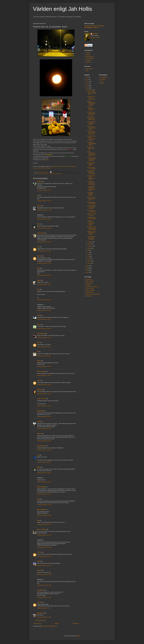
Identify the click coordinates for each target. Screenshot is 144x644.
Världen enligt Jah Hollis (63, 9)
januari (89, 263)
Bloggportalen (104, 77)
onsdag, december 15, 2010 (44, 617)
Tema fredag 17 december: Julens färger (91, 172)
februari (89, 261)
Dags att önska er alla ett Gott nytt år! (92, 93)
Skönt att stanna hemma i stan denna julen (91, 133)
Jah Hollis (95, 34)
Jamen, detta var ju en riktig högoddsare (91, 238)
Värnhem (48, 168)
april (89, 257)
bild (39, 174)
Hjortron (39, 256)
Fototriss (67, 166)
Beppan (39, 280)
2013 (88, 82)
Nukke (39, 467)
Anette (39, 421)
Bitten (39, 224)
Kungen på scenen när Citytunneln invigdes (91, 223)
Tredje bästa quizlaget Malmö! (90, 194)
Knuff (102, 81)
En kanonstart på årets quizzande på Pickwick (91, 138)
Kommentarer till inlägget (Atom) (49, 626)
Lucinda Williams (90, 58)
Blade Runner (89, 69)
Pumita (39, 315)
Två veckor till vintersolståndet (92, 211)
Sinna (39, 268)
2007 (88, 270)
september (90, 246)
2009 (88, 266)
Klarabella (88, 285)
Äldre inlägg (76, 623)
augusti (89, 248)
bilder (41, 174)
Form (34, 168)
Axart (39, 289)
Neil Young (88, 60)
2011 (88, 86)
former (44, 174)
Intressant (103, 79)
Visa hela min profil (95, 38)
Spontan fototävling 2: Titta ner (91, 109)
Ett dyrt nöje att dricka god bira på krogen (91, 114)
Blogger (78, 636)
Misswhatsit (40, 411)
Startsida (57, 623)
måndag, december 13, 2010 (44, 505)
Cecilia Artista (41, 233)
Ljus (37, 168)
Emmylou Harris (90, 56)
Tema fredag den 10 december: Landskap (91, 207)
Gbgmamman (41, 613)
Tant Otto (39, 570)
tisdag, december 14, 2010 (44, 608)
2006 (88, 272)
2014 (88, 80)
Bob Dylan (88, 53)
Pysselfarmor (41, 590)
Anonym (39, 602)
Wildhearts (40, 390)
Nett (38, 520)
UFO (40, 168)
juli (88, 250)
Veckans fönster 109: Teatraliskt (92, 218)
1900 (87, 71)
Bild (52, 166)
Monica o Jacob (41, 371)
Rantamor (40, 181)
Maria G (39, 361)
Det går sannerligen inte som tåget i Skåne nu (92, 154)
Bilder (55, 166)
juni (88, 252)
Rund (71, 166)
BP (38, 352)
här (48, 160)
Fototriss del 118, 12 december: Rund (91, 199)
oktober (89, 244)
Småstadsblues (90, 292)
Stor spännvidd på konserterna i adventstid (92, 159)
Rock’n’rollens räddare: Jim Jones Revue (91, 183)
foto (47, 174)
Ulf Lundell (88, 296)
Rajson (39, 324)
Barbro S (39, 434)
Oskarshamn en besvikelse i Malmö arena (91, 118)
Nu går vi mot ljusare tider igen (91, 148)
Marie (39, 343)
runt (61, 174)
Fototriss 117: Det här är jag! (92, 214)
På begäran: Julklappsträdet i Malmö (92, 144)
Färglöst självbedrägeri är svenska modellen (91, 103)
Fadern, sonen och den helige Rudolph (91, 128)
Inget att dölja (89, 283)
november (90, 242)
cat (38, 195)
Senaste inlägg (37, 623)
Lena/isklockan (41, 333)
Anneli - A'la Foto (42, 399)
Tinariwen (88, 62)
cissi (38, 247)
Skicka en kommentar (41, 620)
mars (89, 259)
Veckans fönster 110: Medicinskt (92, 203)
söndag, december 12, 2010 (44, 190)
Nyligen (102, 83)
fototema (50, 174)
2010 (88, 88)
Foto (58, 166)
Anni (38, 455)
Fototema (62, 166)
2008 (88, 268)
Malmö (44, 168)
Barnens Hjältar (41, 487)
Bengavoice (89, 279)
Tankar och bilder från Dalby (93, 294)
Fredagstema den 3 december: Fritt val (91, 233)
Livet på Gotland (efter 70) (92, 287)
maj (88, 255)
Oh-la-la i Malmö (90, 289)
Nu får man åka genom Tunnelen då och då (91, 178)
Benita (39, 561)
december (90, 90)
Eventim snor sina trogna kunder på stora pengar (92, 228)
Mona (39, 499)
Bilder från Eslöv (90, 281)
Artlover (39, 552)
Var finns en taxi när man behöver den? (91, 98)
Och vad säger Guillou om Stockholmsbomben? (91, 189)
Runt (75, 166)
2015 (88, 77)
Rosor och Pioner (42, 529)
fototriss (55, 174)
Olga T (39, 380)
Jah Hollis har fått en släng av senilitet (91, 123)
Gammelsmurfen (41, 446)
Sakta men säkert (90, 290)
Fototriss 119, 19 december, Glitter (91, 164)
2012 (88, 84)
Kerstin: (39, 206)
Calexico (88, 55)
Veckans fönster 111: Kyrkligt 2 (91, 168)
